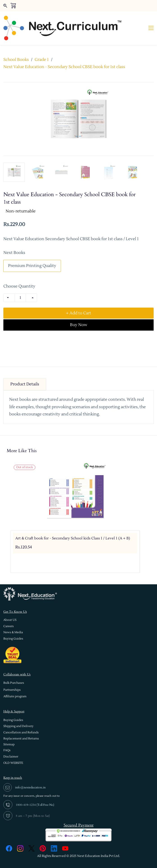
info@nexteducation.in (30, 776)
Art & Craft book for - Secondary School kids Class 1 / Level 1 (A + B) (73, 527)
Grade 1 (42, 48)
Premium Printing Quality (32, 254)
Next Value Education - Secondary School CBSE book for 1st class (64, 55)
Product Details (25, 372)
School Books (16, 48)
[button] (10, 608)
